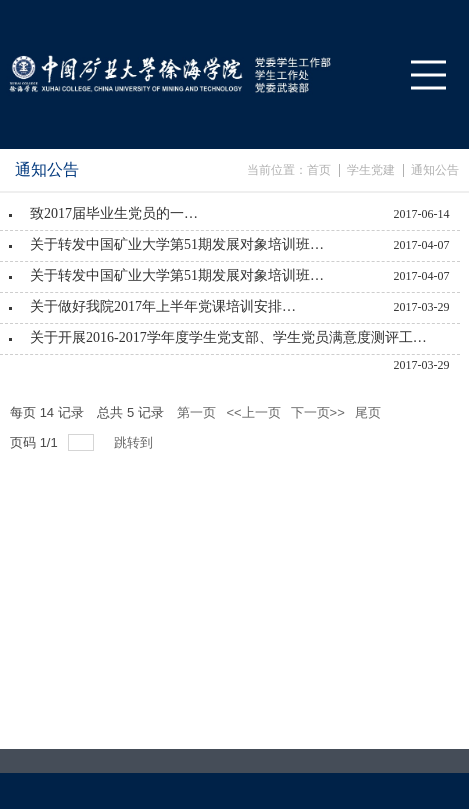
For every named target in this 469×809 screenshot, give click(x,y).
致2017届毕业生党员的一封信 (120, 213)
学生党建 (371, 170)
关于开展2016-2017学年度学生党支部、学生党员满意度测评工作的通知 (229, 337)
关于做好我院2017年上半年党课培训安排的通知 (167, 306)
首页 (319, 170)
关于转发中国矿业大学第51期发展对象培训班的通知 (179, 244)
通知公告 (435, 170)
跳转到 (135, 442)
